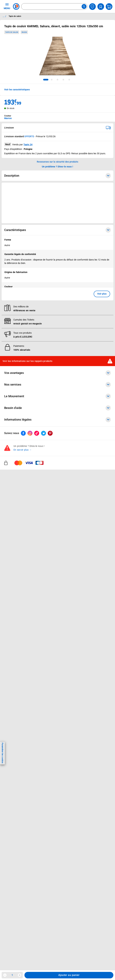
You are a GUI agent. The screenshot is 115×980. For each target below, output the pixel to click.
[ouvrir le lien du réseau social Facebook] (23, 433)
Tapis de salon (12, 32)
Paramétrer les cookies (2, 753)
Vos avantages (57, 373)
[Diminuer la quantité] (5, 975)
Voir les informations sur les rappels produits (28, 361)
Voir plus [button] (102, 294)
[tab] (46, 80)
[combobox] (54, 6)
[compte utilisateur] (101, 7)
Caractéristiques (57, 230)
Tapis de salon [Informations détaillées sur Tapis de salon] (15, 16)
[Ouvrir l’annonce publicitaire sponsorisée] (57, 203)
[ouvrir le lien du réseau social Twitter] (43, 433)
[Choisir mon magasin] (92, 7)
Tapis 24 (28, 145)
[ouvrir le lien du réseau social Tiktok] (37, 433)
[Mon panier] (109, 7)
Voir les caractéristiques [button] (17, 90)
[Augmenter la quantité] (20, 975)
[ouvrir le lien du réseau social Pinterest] (50, 433)
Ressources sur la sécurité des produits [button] (57, 162)
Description (57, 176)
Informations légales (57, 420)
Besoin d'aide (57, 408)
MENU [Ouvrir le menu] (7, 6)
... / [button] (4, 16)
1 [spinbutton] (12, 975)
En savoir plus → (23, 450)
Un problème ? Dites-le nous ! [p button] (57, 167)
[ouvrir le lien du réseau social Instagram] (30, 433)
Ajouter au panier (69, 975)
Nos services (57, 385)
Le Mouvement (57, 396)
